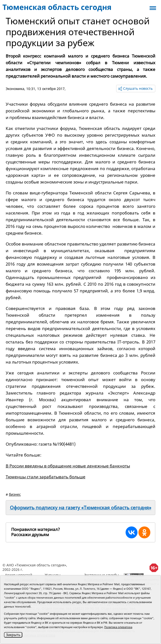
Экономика (15, 89)
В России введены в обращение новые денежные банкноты (68, 466)
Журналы (53, 575)
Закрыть (13, 635)
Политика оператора (118, 627)
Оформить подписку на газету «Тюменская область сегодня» (81, 508)
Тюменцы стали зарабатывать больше (46, 477)
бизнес (15, 494)
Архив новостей (19, 575)
